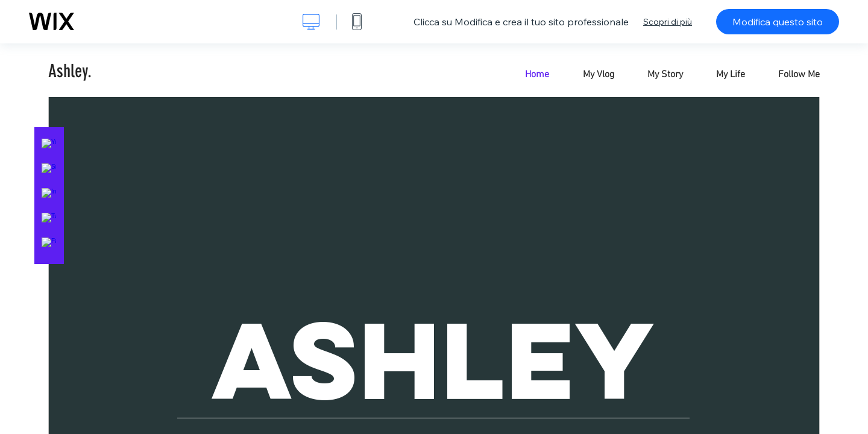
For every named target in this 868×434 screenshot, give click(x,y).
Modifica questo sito (778, 22)
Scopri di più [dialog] (668, 22)
